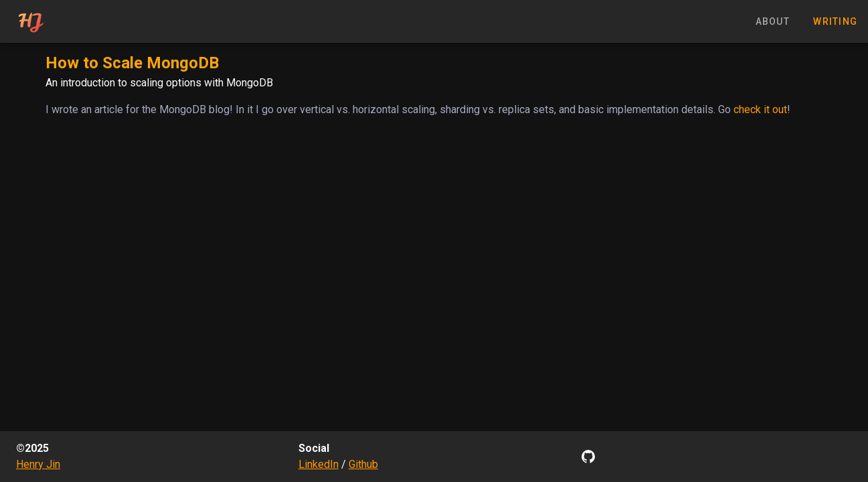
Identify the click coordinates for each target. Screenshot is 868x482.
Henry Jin (38, 464)
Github (363, 464)
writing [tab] (835, 21)
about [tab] (773, 21)
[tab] (30, 21)
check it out (760, 109)
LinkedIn (319, 464)
